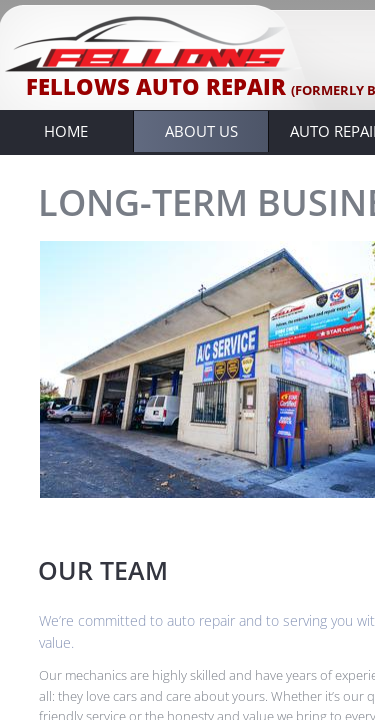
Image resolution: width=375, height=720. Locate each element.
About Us (201, 131)
